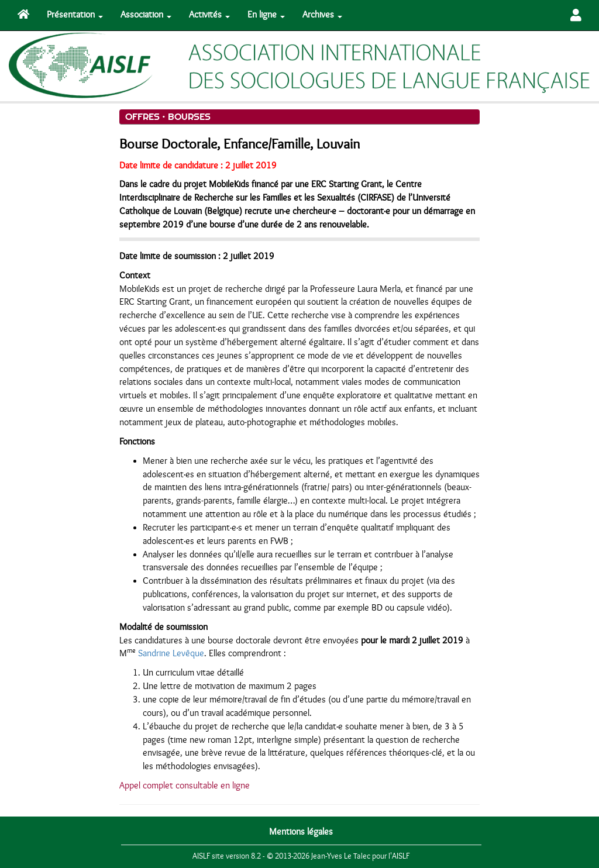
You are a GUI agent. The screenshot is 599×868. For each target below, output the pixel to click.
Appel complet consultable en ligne (185, 786)
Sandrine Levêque (171, 653)
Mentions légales (301, 832)
